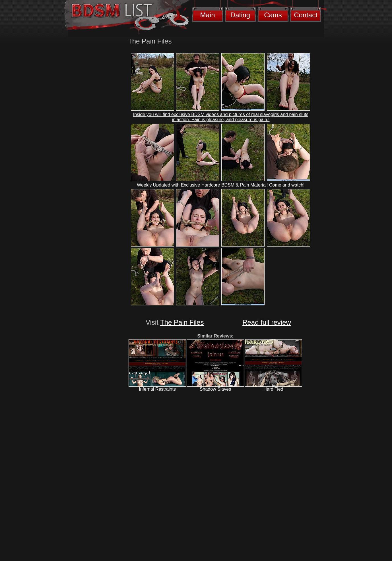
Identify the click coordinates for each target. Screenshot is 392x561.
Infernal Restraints (157, 389)
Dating (240, 15)
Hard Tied (273, 389)
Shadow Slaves (215, 389)
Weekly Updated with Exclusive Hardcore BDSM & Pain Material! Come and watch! (221, 185)
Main (207, 15)
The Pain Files (182, 322)
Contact (306, 15)
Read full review (267, 322)
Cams (273, 15)
